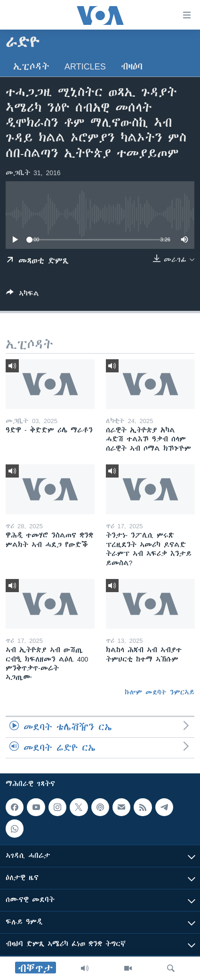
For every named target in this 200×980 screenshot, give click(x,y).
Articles (85, 66)
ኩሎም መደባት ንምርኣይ (160, 692)
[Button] (23, 295)
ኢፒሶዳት (31, 66)
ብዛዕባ (132, 66)
